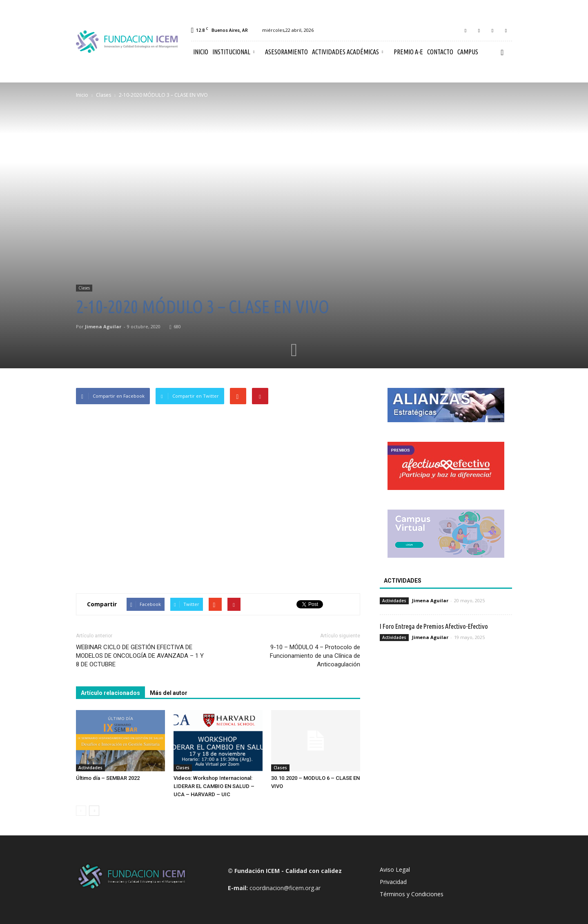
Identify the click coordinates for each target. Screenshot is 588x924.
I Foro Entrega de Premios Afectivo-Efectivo (434, 626)
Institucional (233, 52)
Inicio (201, 52)
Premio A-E (408, 52)
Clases (84, 288)
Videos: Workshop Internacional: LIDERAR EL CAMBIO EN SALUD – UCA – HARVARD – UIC (214, 786)
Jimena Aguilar (103, 326)
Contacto (440, 52)
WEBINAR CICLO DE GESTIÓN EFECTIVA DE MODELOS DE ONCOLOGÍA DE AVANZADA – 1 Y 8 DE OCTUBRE (140, 656)
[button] (502, 52)
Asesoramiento (286, 52)
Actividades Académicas (347, 52)
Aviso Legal (395, 869)
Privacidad (393, 882)
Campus (468, 52)
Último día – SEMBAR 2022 (108, 778)
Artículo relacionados (110, 693)
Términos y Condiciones (412, 894)
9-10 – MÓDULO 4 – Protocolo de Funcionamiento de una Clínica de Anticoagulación (315, 656)
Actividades (90, 768)
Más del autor (169, 693)
